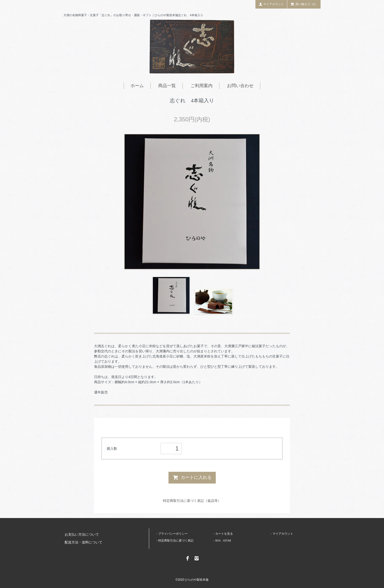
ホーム (137, 86)
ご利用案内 (202, 86)
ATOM (227, 541)
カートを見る (224, 534)
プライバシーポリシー (173, 534)
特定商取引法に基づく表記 (176, 541)
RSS (218, 541)
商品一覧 (167, 86)
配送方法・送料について (84, 542)
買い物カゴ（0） (304, 4)
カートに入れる (192, 477)
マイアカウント (271, 4)
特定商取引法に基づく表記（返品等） (192, 501)
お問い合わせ (240, 86)
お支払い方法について (82, 535)
